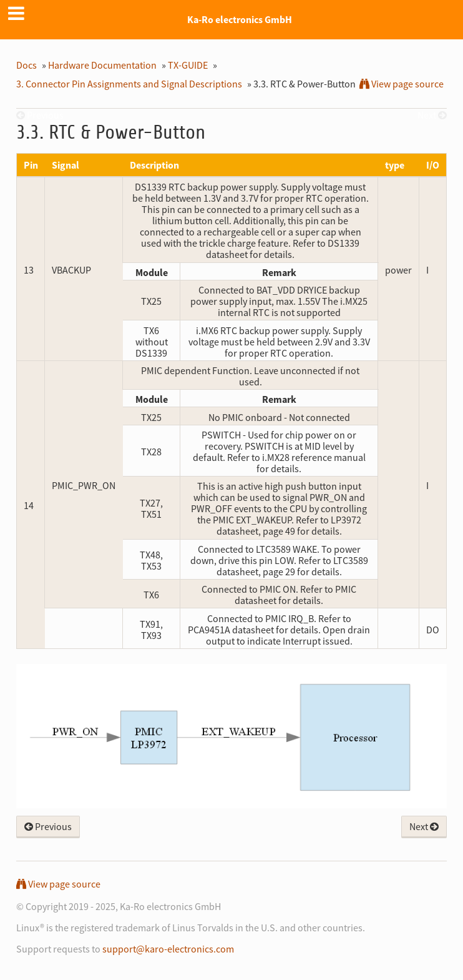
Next (424, 826)
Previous (48, 826)
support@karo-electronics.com (168, 949)
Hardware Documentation (102, 65)
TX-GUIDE (188, 65)
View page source (402, 84)
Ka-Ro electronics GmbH (240, 19)
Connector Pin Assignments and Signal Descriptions (129, 84)
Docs (27, 65)
